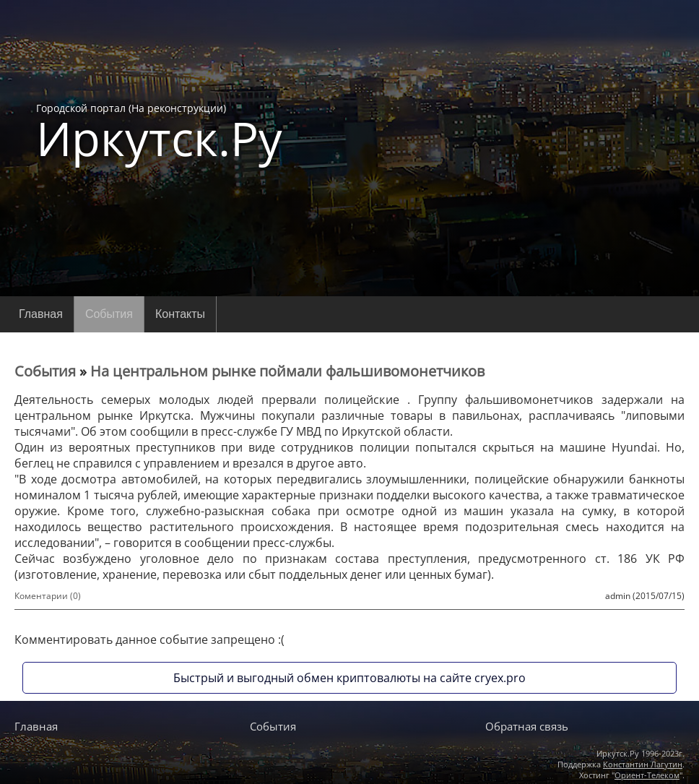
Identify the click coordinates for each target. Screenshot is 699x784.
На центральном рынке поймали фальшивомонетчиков (287, 371)
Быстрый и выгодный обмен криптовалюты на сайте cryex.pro (349, 678)
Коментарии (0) (48, 596)
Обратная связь (527, 726)
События (109, 314)
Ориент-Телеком (647, 775)
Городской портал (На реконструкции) (159, 132)
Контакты (180, 314)
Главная (41, 314)
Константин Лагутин (643, 764)
